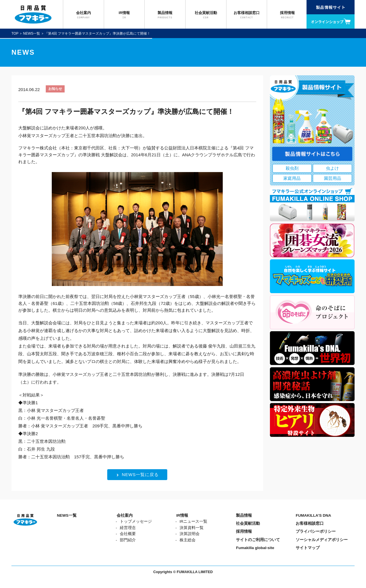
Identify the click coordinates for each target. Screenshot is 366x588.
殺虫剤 (292, 168)
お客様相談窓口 (310, 523)
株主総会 (188, 540)
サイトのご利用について (258, 540)
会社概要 (128, 534)
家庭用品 (292, 178)
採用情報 (244, 531)
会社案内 (125, 515)
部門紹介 (128, 540)
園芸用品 (333, 178)
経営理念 (128, 528)
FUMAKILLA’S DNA (313, 515)
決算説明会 (190, 534)
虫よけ (332, 168)
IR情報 (182, 515)
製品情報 (244, 515)
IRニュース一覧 (194, 521)
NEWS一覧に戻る (138, 474)
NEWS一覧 (31, 33)
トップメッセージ (136, 521)
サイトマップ (308, 548)
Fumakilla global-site (255, 548)
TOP (15, 33)
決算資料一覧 (192, 528)
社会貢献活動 (248, 523)
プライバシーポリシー (316, 531)
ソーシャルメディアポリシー (322, 540)
